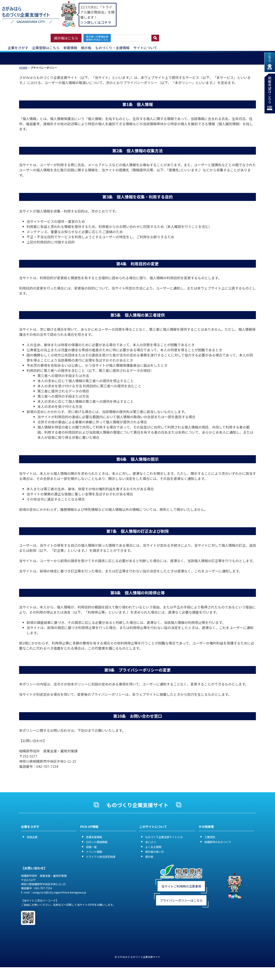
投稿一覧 (91, 854)
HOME (23, 75)
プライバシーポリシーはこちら (181, 908)
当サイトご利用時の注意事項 (181, 894)
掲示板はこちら (66, 38)
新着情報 (70, 48)
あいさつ (150, 850)
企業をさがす (18, 48)
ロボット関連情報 (97, 850)
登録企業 (32, 845)
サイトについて (145, 48)
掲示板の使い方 (154, 859)
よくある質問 (153, 854)
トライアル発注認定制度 (101, 864)
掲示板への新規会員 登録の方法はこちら (97, 38)
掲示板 (86, 48)
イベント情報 (94, 859)
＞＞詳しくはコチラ (96, 22)
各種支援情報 (94, 845)
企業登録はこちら (46, 48)
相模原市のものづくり (218, 850)
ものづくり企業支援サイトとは (164, 845)
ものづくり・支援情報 (112, 48)
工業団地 (210, 845)
